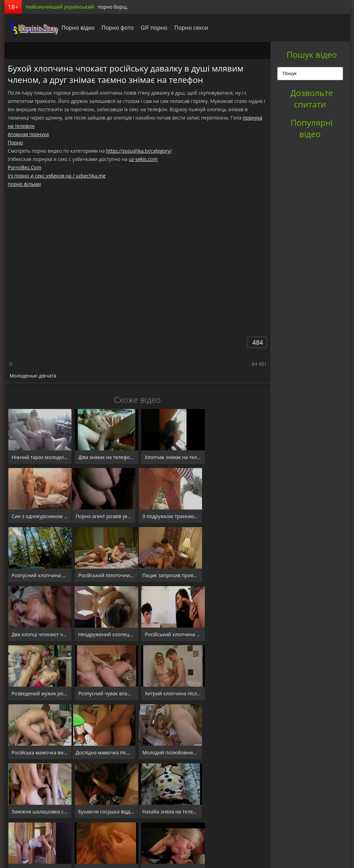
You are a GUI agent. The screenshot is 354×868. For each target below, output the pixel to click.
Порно (16, 142)
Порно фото (116, 28)
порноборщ (30, 28)
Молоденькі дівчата (33, 376)
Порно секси (189, 28)
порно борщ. (113, 7)
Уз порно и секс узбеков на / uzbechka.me (57, 176)
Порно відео (76, 28)
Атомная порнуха (28, 134)
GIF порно (152, 28)
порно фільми (25, 184)
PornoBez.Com (25, 167)
